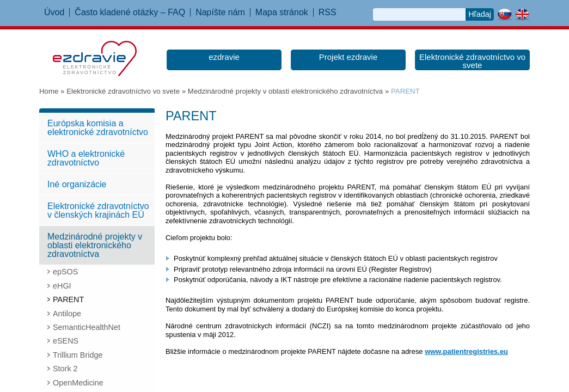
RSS (328, 13)
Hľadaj (480, 14)
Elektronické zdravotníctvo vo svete (472, 61)
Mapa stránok (282, 13)
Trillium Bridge (78, 355)
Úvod (54, 13)
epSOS (65, 272)
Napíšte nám (220, 13)
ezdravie (224, 57)
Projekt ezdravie (348, 57)
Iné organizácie (77, 184)
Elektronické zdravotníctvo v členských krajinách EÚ (98, 210)
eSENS (66, 341)
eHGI (62, 286)
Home (49, 91)
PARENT (68, 299)
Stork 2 (65, 369)
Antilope (67, 314)
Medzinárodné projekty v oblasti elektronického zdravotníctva (285, 91)
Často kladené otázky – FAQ (130, 13)
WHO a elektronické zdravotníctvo (86, 158)
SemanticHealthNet (87, 327)
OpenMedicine (78, 383)
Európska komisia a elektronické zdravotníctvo (98, 128)
